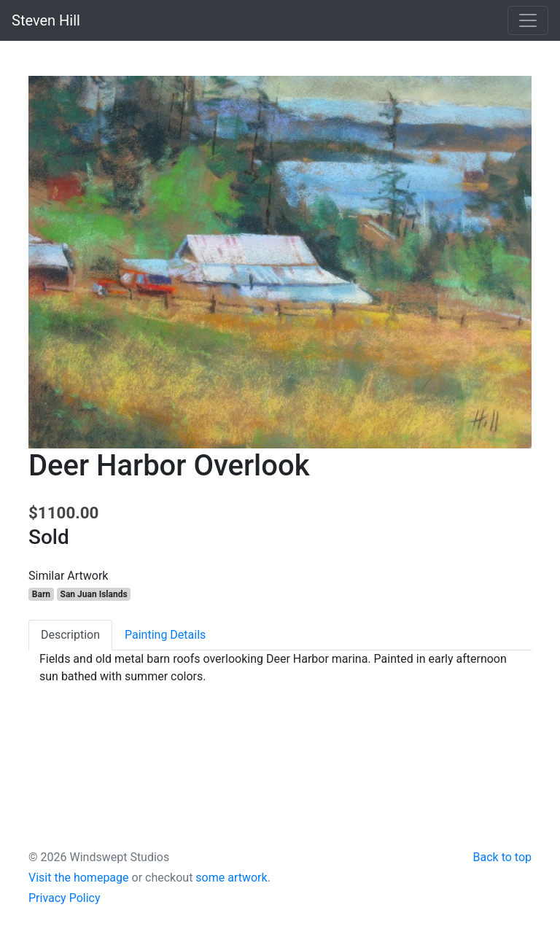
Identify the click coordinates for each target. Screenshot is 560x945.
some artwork (231, 878)
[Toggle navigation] (528, 20)
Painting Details (165, 635)
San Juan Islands (94, 594)
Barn (41, 594)
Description (70, 635)
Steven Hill (46, 20)
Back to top (502, 857)
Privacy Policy (65, 898)
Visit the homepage (79, 878)
